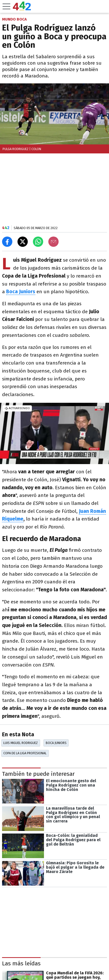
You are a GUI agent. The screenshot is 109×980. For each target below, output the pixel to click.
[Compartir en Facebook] (7, 242)
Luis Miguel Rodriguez (21, 743)
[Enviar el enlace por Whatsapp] (38, 242)
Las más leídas (21, 963)
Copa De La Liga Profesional (25, 753)
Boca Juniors (56, 743)
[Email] (53, 242)
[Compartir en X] (23, 242)
